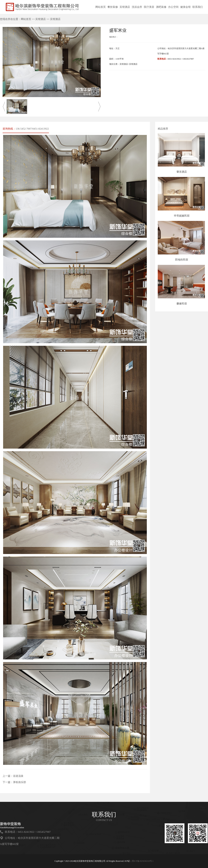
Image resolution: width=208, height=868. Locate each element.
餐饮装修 (113, 7)
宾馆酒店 (125, 7)
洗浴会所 (137, 7)
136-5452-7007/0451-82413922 (32, 129)
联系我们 (198, 7)
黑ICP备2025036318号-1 (143, 861)
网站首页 (101, 7)
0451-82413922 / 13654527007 (181, 59)
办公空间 (173, 7)
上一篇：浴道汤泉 (13, 776)
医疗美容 (149, 7)
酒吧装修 (161, 7)
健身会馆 (185, 7)
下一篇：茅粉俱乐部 (14, 782)
